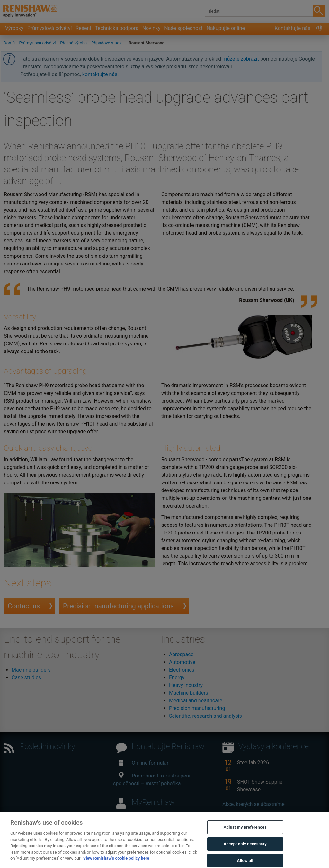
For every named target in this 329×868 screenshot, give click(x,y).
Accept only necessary (245, 850)
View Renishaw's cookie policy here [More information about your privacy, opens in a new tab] (116, 864)
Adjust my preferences (245, 833)
